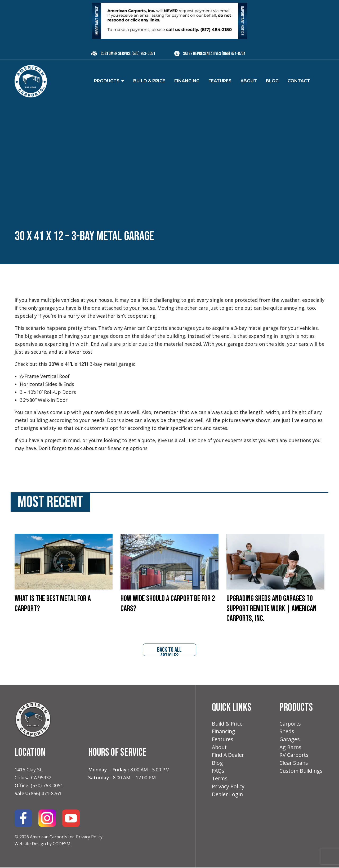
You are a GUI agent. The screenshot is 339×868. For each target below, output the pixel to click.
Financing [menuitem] (187, 81)
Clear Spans (294, 765)
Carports (291, 724)
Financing (224, 732)
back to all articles (169, 651)
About (220, 748)
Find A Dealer (228, 757)
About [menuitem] (249, 81)
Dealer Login (228, 797)
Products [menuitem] (107, 81)
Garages (290, 741)
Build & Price (228, 724)
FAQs (218, 773)
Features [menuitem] (220, 81)
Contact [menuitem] (299, 81)
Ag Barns (291, 748)
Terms (220, 781)
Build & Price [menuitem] (149, 81)
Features (223, 741)
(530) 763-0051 (143, 54)
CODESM (62, 844)
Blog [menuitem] (272, 81)
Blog (217, 765)
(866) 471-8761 (233, 54)
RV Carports (294, 757)
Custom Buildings (302, 773)
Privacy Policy (89, 837)
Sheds (287, 732)
